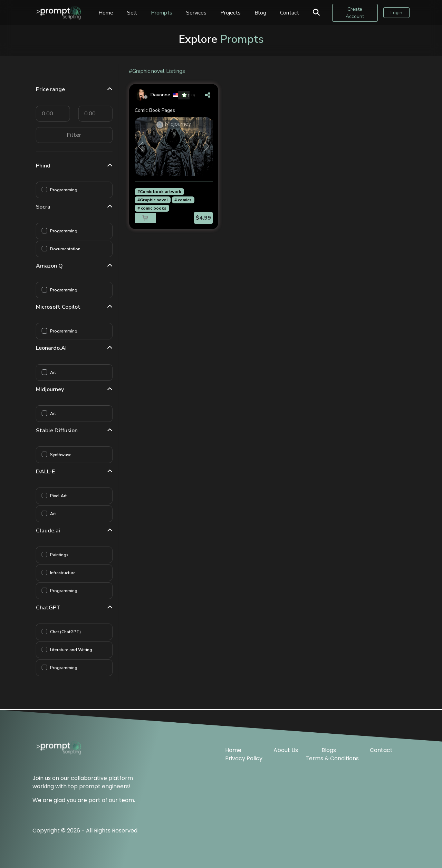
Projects (232, 13)
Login (396, 13)
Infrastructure (65, 573)
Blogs (329, 750)
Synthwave (63, 455)
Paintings (61, 555)
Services (197, 13)
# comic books (152, 208)
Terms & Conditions (332, 758)
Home (107, 13)
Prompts (163, 13)
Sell (133, 13)
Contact (291, 13)
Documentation (67, 249)
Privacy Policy (244, 758)
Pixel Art (60, 496)
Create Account (355, 13)
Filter (76, 135)
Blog (261, 13)
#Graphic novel (153, 200)
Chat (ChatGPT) (68, 632)
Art (55, 373)
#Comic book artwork (159, 192)
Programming (66, 190)
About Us (286, 750)
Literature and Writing (73, 650)
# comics (183, 200)
